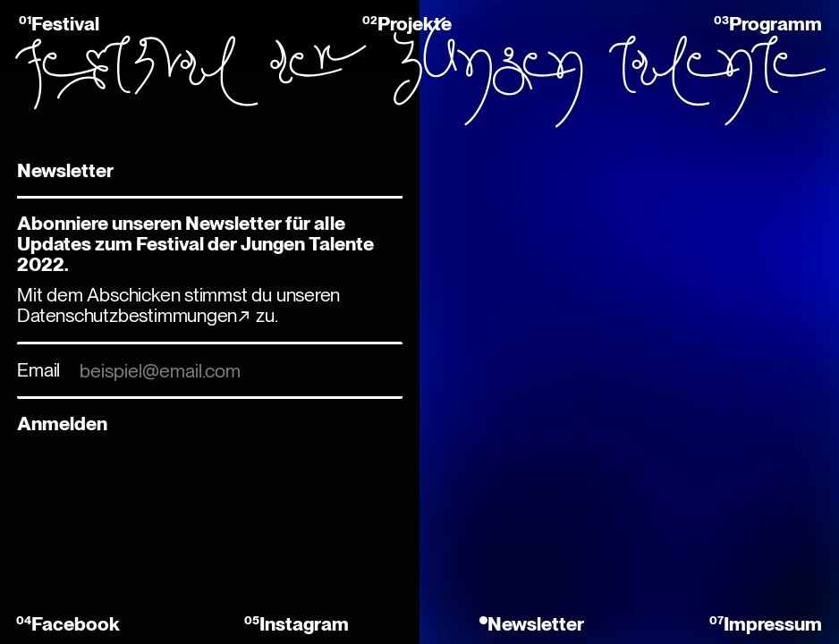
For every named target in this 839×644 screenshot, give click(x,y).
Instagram (304, 624)
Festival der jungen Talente (419, 72)
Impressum (773, 624)
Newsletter (536, 624)
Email (38, 369)
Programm (775, 24)
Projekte (415, 24)
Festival (65, 24)
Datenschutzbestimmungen (127, 315)
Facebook (76, 624)
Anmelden (62, 423)
